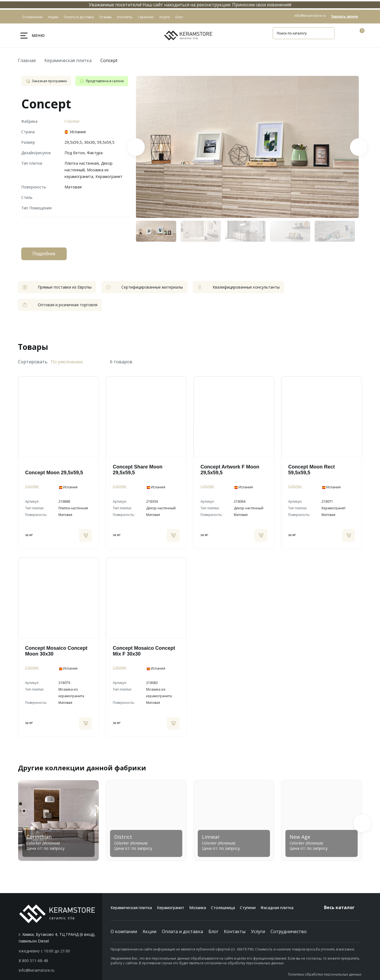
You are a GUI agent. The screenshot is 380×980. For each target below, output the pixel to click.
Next (359, 147)
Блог (213, 931)
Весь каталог (343, 907)
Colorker (72, 121)
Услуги (258, 931)
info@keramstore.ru (310, 16)
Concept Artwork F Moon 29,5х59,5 (230, 470)
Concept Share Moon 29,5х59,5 (138, 470)
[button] (362, 823)
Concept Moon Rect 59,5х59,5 (311, 470)
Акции (149, 931)
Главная (27, 60)
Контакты (235, 931)
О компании (124, 931)
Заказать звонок (345, 17)
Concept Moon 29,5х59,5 (54, 473)
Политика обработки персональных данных (325, 974)
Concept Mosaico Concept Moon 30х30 (56, 651)
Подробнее (44, 254)
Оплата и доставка (182, 931)
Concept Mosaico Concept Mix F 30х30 (144, 651)
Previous (136, 147)
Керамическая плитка (68, 60)
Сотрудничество (289, 931)
